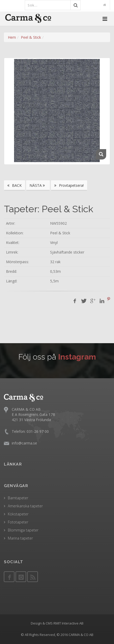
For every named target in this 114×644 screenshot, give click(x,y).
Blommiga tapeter (23, 530)
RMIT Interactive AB (68, 623)
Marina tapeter (20, 538)
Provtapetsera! (69, 185)
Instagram (77, 357)
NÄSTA (38, 185)
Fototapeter (18, 522)
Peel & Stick (31, 37)
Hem (12, 37)
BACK (14, 185)
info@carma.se (24, 443)
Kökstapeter (18, 514)
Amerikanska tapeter (25, 506)
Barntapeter (18, 498)
